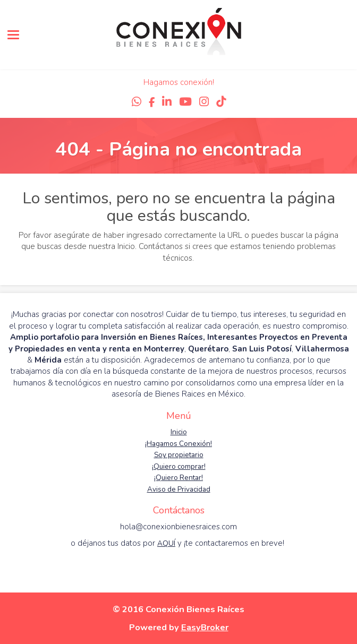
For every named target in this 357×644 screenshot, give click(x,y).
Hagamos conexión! (179, 82)
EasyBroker (205, 627)
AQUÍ (166, 543)
